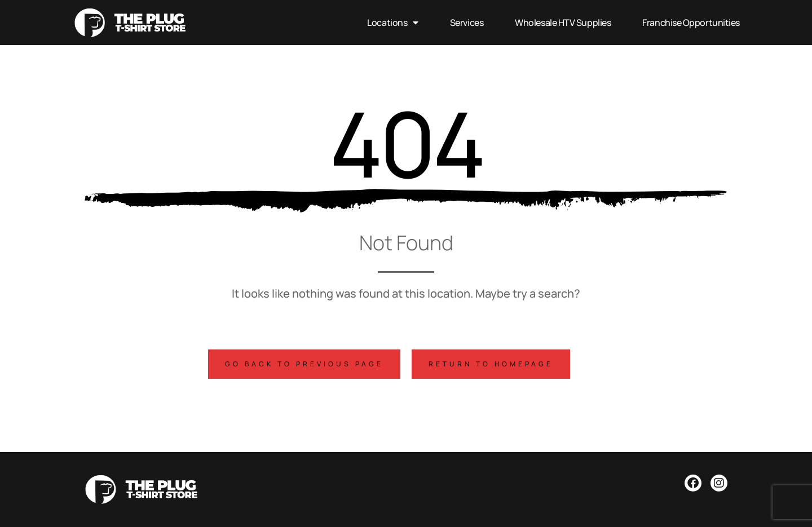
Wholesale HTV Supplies (563, 23)
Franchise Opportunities (691, 23)
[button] (304, 364)
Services (467, 23)
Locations (393, 23)
